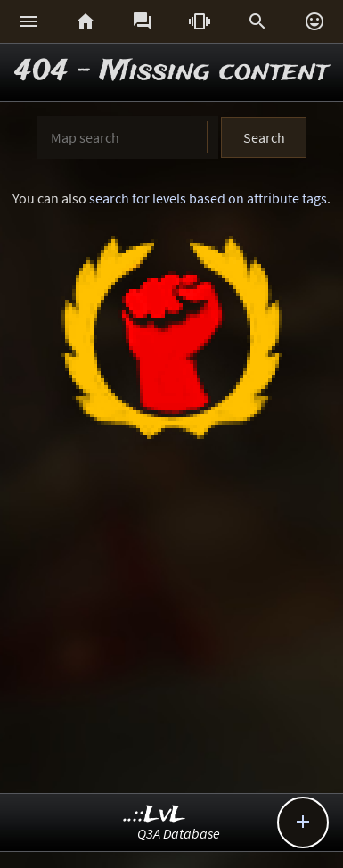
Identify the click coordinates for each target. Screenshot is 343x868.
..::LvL (155, 815)
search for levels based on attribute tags (208, 198)
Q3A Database (179, 833)
